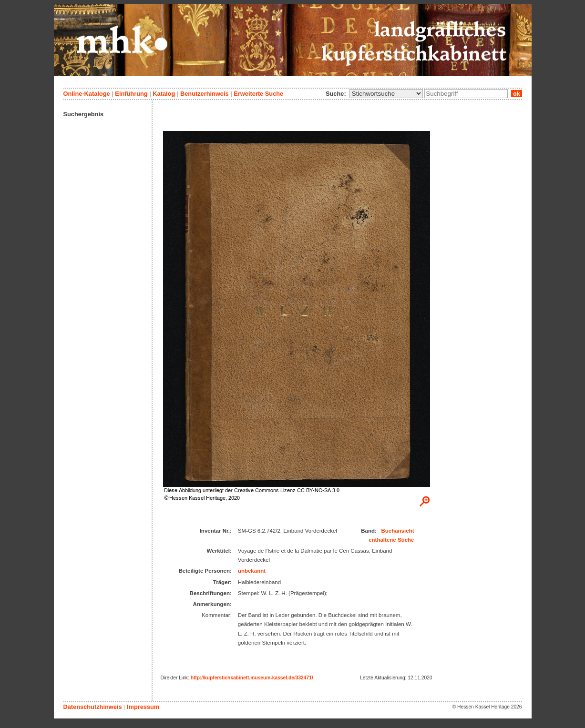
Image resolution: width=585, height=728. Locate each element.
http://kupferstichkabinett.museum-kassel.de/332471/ (252, 678)
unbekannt (252, 571)
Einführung (131, 94)
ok (516, 94)
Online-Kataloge (87, 94)
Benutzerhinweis (205, 94)
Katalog (164, 94)
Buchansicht (397, 531)
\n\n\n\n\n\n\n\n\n (386, 94)
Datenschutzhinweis (93, 707)
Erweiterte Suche (258, 94)
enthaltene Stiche (391, 540)
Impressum (143, 707)
